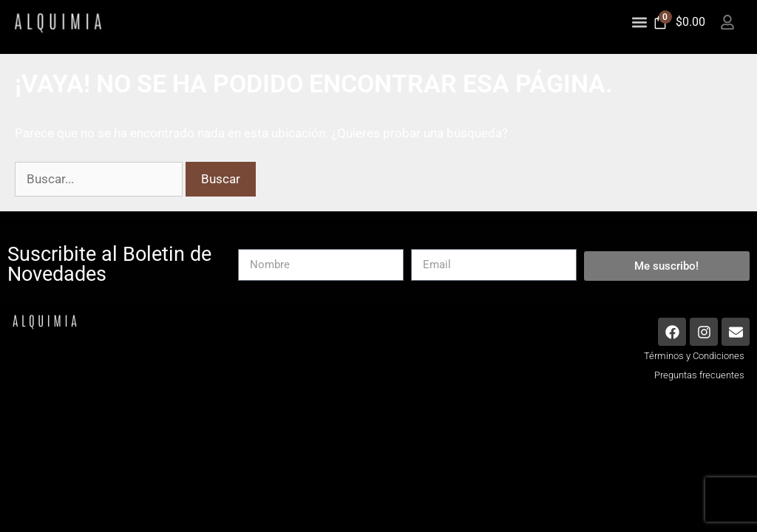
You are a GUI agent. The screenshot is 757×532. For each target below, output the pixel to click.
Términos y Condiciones (694, 361)
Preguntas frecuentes (699, 380)
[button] (640, 22)
